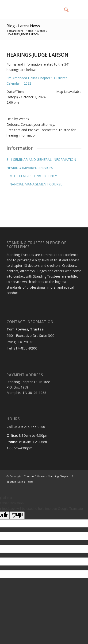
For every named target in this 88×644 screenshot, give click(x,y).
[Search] (64, 10)
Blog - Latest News (23, 26)
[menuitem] (64, 10)
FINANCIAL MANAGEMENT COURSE (34, 184)
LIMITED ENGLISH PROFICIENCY (32, 176)
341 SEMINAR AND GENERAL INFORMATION (41, 159)
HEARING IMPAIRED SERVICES (30, 168)
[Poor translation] (17, 515)
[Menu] (75, 10)
